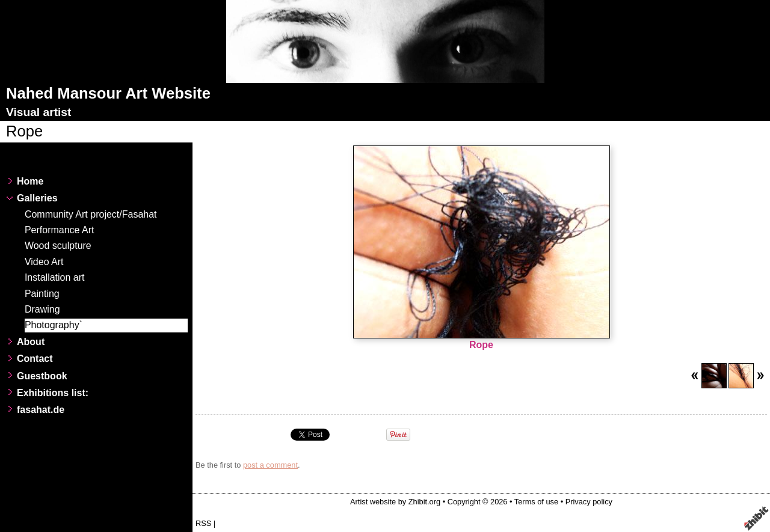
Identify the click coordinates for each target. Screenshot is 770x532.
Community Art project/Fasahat (91, 214)
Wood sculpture (58, 246)
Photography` (54, 325)
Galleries (37, 198)
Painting (42, 294)
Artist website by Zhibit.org (395, 502)
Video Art (44, 262)
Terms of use (536, 502)
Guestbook (42, 376)
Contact (35, 359)
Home (30, 181)
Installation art (55, 277)
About (31, 342)
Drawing (42, 309)
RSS (203, 523)
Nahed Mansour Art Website (108, 93)
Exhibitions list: (53, 393)
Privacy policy (589, 502)
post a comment (270, 465)
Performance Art (60, 230)
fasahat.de (41, 410)
